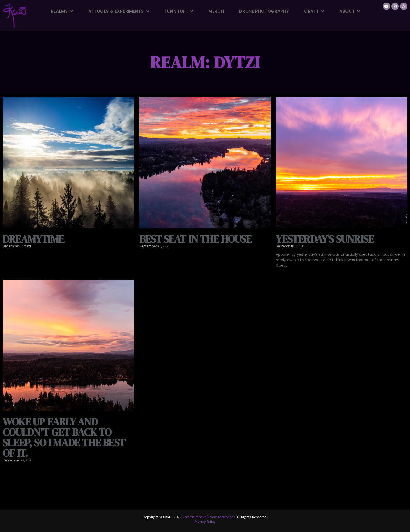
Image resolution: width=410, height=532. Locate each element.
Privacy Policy (205, 522)
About (350, 11)
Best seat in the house (195, 239)
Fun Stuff (179, 11)
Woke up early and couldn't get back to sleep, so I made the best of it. (64, 437)
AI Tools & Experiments (119, 11)
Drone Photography (264, 11)
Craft (314, 11)
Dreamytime (33, 239)
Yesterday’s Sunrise (325, 239)
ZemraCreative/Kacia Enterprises (209, 517)
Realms (62, 11)
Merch (216, 11)
